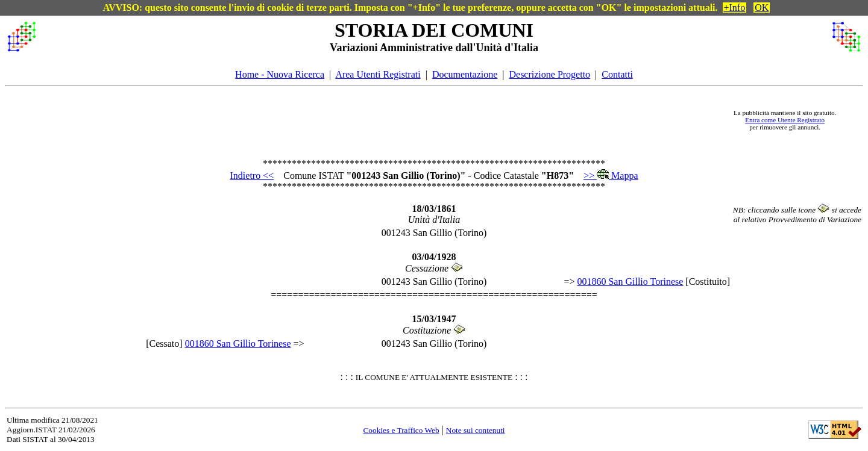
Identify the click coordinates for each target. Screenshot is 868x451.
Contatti (617, 74)
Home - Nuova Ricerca (280, 74)
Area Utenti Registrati (378, 74)
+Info (735, 8)
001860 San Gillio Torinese (630, 281)
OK (762, 8)
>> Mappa (611, 176)
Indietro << (252, 176)
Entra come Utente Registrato (785, 120)
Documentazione (465, 74)
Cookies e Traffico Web (401, 430)
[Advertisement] (380, 120)
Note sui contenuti (476, 430)
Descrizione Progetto (549, 74)
